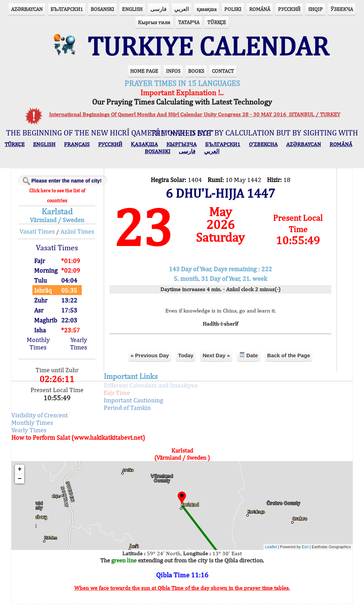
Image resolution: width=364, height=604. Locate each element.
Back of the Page (289, 355)
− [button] (20, 479)
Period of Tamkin (127, 408)
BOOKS (196, 71)
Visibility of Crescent (40, 415)
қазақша (207, 9)
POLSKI (233, 9)
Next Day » (216, 355)
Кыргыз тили (154, 22)
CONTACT (223, 71)
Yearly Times (79, 343)
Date (249, 355)
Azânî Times (77, 231)
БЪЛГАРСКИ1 (67, 9)
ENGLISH (132, 9)
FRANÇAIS (77, 144)
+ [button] (20, 469)
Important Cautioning (133, 400)
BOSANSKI (102, 9)
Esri (305, 547)
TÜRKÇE (217, 22)
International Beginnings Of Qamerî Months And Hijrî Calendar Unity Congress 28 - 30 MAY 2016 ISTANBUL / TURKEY (195, 114)
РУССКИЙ (289, 9)
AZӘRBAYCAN (27, 9)
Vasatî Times (37, 231)
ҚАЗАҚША (144, 144)
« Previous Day (150, 355)
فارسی (158, 9)
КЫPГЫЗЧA (181, 144)
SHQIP (315, 9)
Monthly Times (38, 343)
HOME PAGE (144, 71)
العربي (181, 9)
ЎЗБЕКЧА (342, 9)
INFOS (173, 71)
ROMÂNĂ (260, 9)
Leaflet (271, 547)
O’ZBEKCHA (263, 144)
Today (186, 355)
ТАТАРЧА (189, 22)
